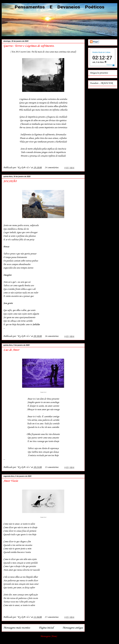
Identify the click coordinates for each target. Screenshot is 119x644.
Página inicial (46, 628)
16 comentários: (52, 336)
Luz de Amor (11, 350)
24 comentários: (52, 168)
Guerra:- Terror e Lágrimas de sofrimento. (29, 46)
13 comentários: (52, 467)
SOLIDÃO (10, 181)
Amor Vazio (11, 481)
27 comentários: (52, 617)
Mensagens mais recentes (17, 628)
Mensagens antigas (73, 628)
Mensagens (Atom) (49, 636)
